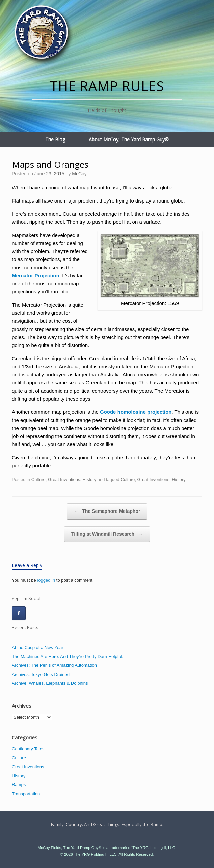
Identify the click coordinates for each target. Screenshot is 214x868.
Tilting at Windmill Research (107, 534)
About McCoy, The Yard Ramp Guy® (129, 139)
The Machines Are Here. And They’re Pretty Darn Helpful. (68, 657)
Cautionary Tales (28, 749)
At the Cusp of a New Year (37, 647)
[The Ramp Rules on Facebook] (19, 613)
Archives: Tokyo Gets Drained (41, 674)
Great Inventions (64, 480)
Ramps (19, 785)
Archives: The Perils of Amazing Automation (54, 665)
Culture (38, 480)
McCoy (79, 174)
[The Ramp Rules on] (34, 613)
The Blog (55, 139)
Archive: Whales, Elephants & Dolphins (50, 683)
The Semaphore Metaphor (107, 511)
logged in (46, 580)
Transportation (26, 794)
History (89, 480)
